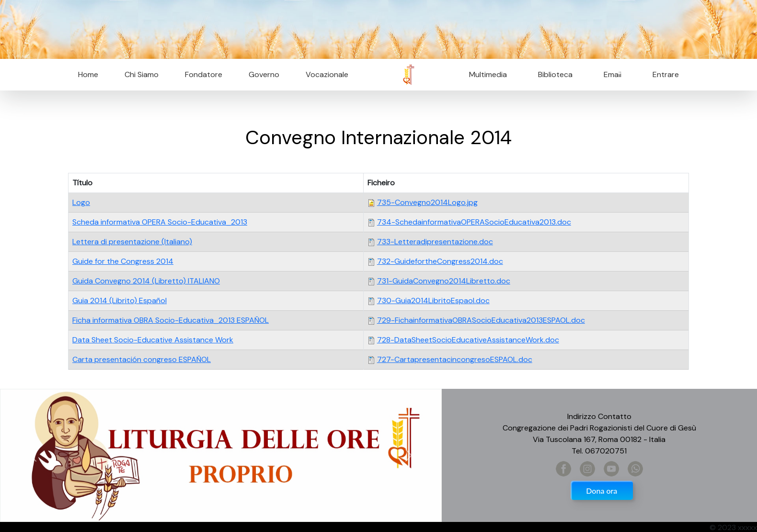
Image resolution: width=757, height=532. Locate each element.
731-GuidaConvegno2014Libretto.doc (444, 281)
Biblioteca (555, 74)
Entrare (666, 74)
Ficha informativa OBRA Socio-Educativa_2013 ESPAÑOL (171, 320)
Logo (81, 202)
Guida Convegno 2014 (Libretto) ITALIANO (146, 281)
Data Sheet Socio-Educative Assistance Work (153, 340)
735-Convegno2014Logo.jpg (427, 202)
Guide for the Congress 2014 (123, 261)
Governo (264, 74)
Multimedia (488, 74)
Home (88, 74)
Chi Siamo (142, 74)
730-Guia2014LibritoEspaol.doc (433, 300)
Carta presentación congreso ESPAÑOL (142, 359)
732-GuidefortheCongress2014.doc (440, 261)
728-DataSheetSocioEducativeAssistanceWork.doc (468, 340)
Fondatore (204, 74)
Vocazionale (327, 74)
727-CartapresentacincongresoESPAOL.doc (455, 359)
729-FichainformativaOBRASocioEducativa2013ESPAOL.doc (481, 320)
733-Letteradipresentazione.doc (435, 242)
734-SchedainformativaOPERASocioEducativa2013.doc (474, 222)
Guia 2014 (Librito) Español (120, 300)
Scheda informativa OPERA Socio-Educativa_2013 (160, 222)
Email (610, 74)
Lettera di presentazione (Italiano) (132, 242)
